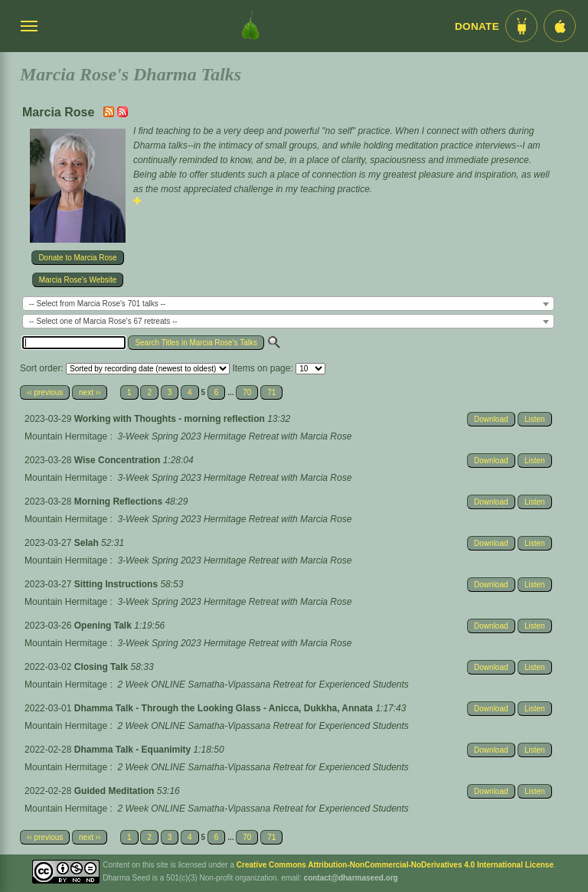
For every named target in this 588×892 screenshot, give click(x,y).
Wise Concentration (119, 460)
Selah (88, 543)
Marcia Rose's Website (78, 280)
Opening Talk (104, 626)
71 (271, 392)
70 (247, 392)
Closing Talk (103, 667)
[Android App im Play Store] (521, 26)
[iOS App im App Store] (560, 26)
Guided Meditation (116, 791)
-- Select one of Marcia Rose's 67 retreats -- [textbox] (103, 321)
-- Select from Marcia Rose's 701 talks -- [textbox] (97, 304)
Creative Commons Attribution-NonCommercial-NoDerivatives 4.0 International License (395, 865)
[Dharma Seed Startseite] (250, 26)
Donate (477, 26)
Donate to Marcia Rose (77, 258)
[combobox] (288, 304)
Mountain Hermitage (66, 436)
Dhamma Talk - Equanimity (134, 750)
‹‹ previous (45, 392)
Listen (535, 419)
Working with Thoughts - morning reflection (171, 419)
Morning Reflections (120, 502)
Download (491, 419)
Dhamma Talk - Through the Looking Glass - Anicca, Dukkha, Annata (225, 708)
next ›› (90, 392)
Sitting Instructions (118, 584)
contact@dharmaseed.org (351, 878)
